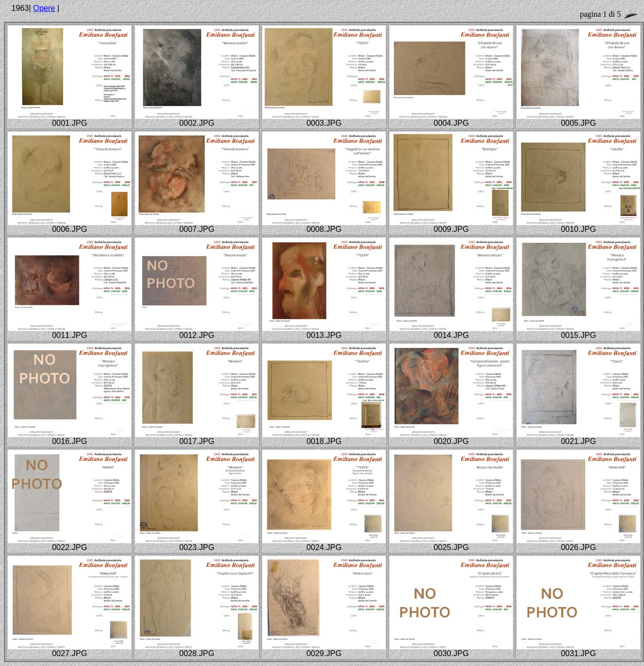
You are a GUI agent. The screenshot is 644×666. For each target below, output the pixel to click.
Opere (44, 8)
